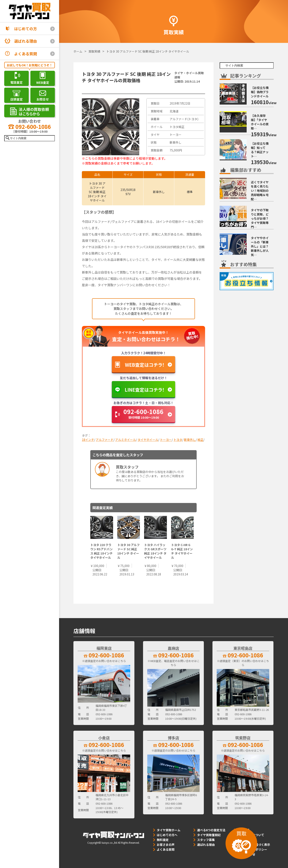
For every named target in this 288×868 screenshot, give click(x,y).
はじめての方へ (167, 835)
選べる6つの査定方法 (211, 830)
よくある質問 (26, 54)
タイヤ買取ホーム (169, 830)
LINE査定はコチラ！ (145, 390)
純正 (200, 440)
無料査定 (163, 840)
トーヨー (166, 440)
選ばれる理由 (26, 41)
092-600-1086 (30, 126)
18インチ (88, 440)
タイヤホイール (148, 440)
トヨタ (178, 440)
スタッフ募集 (206, 840)
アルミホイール (126, 440)
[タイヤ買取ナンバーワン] (30, 11)
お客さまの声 (166, 845)
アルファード (105, 440)
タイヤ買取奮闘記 (209, 835)
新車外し (190, 440)
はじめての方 (26, 29)
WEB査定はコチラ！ (145, 365)
